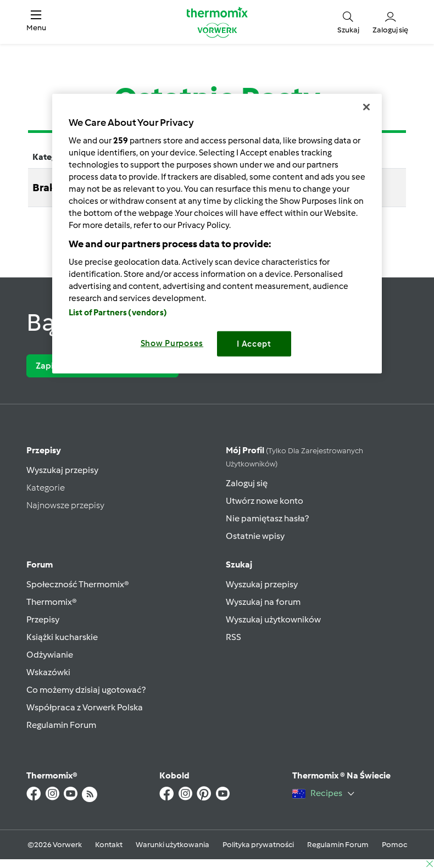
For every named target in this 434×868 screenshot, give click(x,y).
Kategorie (46, 488)
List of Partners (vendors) (118, 313)
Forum (40, 564)
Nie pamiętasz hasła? (267, 518)
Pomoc (394, 845)
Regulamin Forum (61, 725)
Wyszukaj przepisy (62, 470)
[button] (36, 22)
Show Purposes (172, 343)
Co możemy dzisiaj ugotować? (86, 690)
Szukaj (239, 564)
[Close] (366, 107)
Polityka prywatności (258, 845)
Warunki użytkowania (173, 845)
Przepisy (44, 450)
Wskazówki (48, 672)
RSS (233, 637)
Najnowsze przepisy (65, 505)
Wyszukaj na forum (263, 602)
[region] (217, 234)
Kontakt (109, 845)
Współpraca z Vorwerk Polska (85, 707)
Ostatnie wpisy (255, 536)
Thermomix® (52, 602)
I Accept (254, 344)
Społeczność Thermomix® (78, 584)
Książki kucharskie (62, 637)
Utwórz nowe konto (265, 501)
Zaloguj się (247, 483)
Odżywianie (50, 655)
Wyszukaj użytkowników (273, 619)
